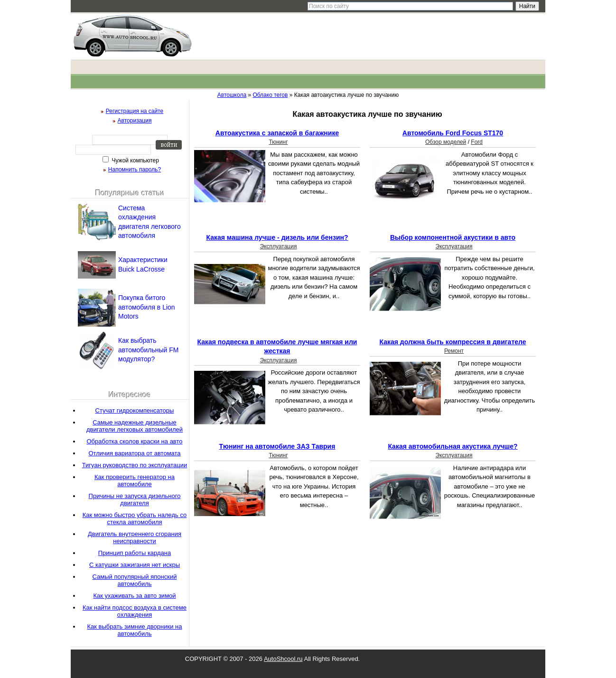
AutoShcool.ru (283, 659)
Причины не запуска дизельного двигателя (135, 499)
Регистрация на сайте (135, 111)
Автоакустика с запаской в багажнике (277, 133)
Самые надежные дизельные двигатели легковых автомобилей (135, 426)
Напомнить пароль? (135, 169)
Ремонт (454, 351)
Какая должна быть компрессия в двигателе (453, 342)
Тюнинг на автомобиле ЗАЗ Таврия (277, 446)
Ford (477, 142)
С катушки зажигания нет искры (135, 565)
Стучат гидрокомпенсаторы (135, 410)
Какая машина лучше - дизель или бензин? (277, 237)
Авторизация (135, 121)
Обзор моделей (446, 142)
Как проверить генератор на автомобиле (135, 480)
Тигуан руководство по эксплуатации (135, 465)
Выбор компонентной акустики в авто (453, 237)
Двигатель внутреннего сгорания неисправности (135, 537)
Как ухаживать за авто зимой (134, 596)
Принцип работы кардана (135, 553)
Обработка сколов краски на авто (134, 441)
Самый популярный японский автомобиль (135, 580)
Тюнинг (278, 142)
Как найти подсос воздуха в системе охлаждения (135, 611)
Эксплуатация (279, 246)
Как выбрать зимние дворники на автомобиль (135, 630)
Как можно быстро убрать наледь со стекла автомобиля (135, 518)
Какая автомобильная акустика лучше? (453, 446)
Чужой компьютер (135, 160)
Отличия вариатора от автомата (134, 453)
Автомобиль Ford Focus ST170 (453, 133)
